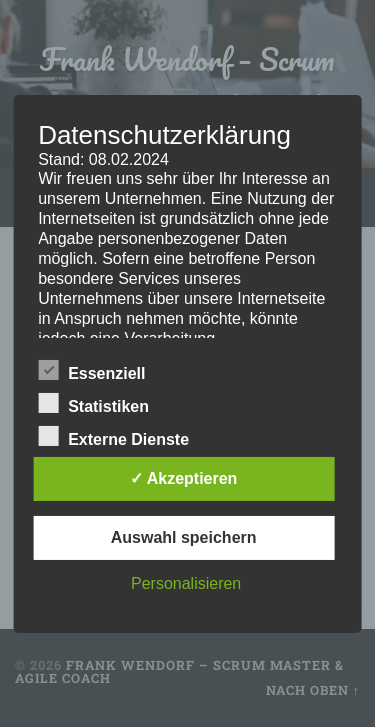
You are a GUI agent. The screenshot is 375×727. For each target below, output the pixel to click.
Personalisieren (186, 583)
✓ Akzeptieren (184, 478)
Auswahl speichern (184, 537)
